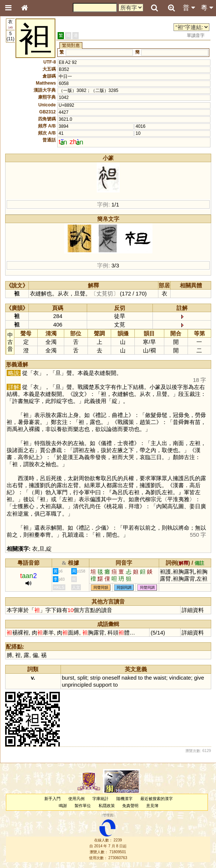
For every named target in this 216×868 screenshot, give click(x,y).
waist (160, 678)
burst (68, 678)
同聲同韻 (101, 587)
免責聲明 (130, 806)
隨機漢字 (124, 799)
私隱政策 (107, 806)
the (148, 678)
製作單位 (83, 806)
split (82, 678)
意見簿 (152, 806)
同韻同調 (124, 587)
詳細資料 (193, 610)
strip (95, 678)
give (199, 678)
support (102, 685)
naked (129, 678)
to (140, 678)
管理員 (108, 816)
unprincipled (77, 685)
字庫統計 (100, 799)
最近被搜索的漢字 (157, 799)
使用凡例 (76, 799)
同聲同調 (147, 587)
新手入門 (52, 799)
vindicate (180, 678)
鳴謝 (63, 806)
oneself (111, 678)
